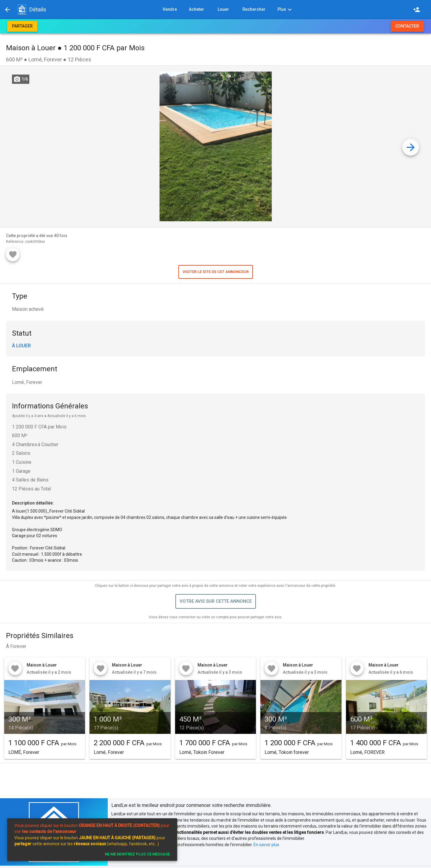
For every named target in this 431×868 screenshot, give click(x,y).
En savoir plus (266, 845)
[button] (22, 10)
